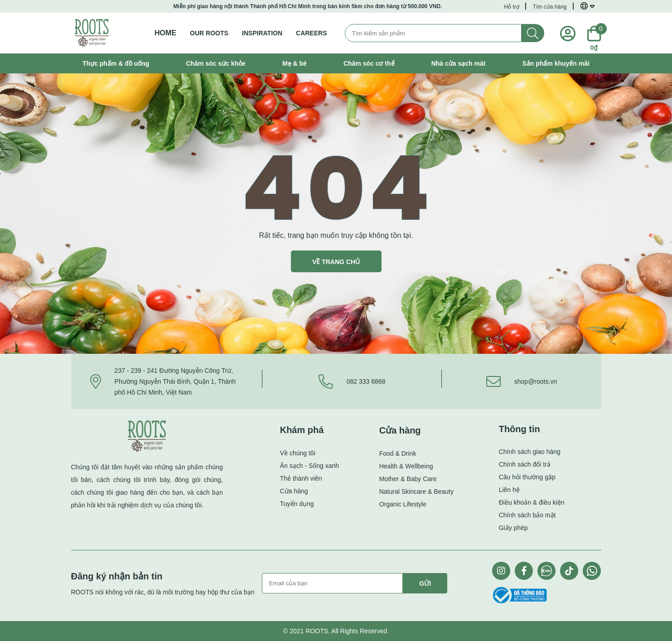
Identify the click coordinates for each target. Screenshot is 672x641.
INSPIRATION (262, 33)
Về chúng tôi (298, 453)
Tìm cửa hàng (550, 7)
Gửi (425, 583)
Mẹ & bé (295, 63)
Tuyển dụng (297, 504)
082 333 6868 (366, 381)
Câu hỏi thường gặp (527, 477)
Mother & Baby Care (408, 479)
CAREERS (311, 33)
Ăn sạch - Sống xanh (309, 466)
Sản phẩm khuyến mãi (556, 63)
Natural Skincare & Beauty (416, 492)
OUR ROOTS (209, 33)
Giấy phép (513, 528)
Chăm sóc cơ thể (369, 63)
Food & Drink (398, 453)
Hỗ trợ (511, 7)
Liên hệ (509, 490)
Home (165, 33)
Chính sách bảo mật (527, 515)
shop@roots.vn (536, 381)
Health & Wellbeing (406, 466)
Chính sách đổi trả (525, 464)
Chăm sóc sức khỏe (215, 63)
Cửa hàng (294, 491)
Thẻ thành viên (301, 478)
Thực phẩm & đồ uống (116, 63)
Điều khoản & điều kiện (532, 502)
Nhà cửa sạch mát (459, 63)
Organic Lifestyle (403, 504)
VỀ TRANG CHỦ (336, 262)
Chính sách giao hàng (530, 452)
